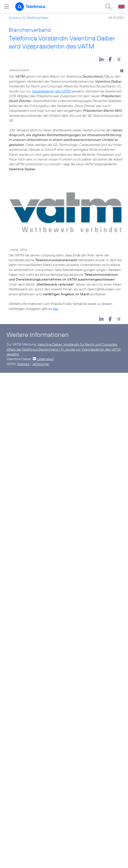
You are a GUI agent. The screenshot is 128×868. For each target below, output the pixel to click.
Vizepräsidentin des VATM (51, 91)
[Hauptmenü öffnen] (7, 7)
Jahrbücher (41, 364)
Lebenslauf (45, 359)
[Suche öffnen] (108, 7)
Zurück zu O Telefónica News (29, 18)
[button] (101, 59)
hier (55, 309)
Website (23, 364)
